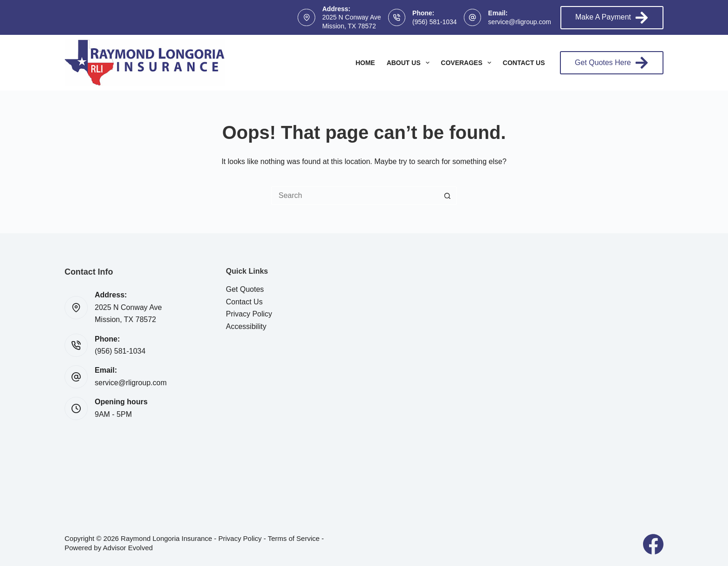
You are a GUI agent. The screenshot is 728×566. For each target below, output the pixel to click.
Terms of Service (294, 538)
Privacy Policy (249, 314)
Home (365, 63)
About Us (410, 63)
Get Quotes (245, 289)
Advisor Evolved (128, 548)
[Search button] (448, 196)
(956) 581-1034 (435, 22)
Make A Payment (612, 18)
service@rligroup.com (520, 22)
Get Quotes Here (612, 63)
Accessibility (246, 326)
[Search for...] (355, 196)
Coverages (468, 63)
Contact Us (524, 63)
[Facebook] (653, 544)
